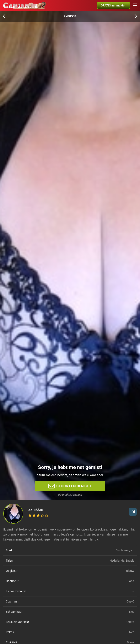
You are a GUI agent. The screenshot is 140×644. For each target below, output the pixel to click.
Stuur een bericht (70, 486)
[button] (133, 512)
